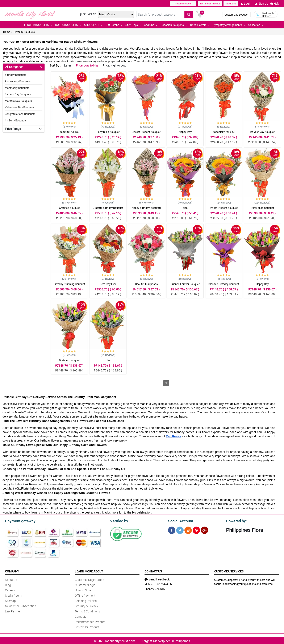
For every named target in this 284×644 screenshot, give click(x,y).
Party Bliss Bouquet (108, 132)
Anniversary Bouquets (18, 81)
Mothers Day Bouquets (18, 101)
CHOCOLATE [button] (93, 25)
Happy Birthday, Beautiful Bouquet (147, 210)
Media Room (13, 595)
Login (246, 4)
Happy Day (185, 132)
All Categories (14, 67)
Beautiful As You (69, 132)
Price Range (13, 129)
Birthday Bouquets (24, 32)
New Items (231, 3)
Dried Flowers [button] (200, 25)
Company (12, 571)
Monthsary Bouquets (17, 88)
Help (275, 4)
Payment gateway (18, 520)
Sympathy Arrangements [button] (229, 25)
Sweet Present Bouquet (147, 132)
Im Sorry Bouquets (16, 120)
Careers (10, 590)
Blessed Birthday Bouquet (224, 284)
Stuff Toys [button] (133, 25)
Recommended (183, 3)
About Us (11, 579)
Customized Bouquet (236, 15)
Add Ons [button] (151, 25)
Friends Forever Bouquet (185, 284)
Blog (8, 584)
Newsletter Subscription (21, 605)
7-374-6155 (159, 588)
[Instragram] (188, 530)
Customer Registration (89, 579)
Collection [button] (256, 25)
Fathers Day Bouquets (18, 94)
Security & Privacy (86, 605)
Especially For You (224, 132)
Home (7, 32)
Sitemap (10, 600)
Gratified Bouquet (69, 208)
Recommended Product (90, 621)
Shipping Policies (86, 600)
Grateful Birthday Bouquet (108, 208)
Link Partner (13, 611)
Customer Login (85, 584)
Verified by (118, 520)
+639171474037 (163, 583)
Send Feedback (157, 579)
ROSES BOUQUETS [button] (68, 25)
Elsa (185, 208)
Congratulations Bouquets (20, 114)
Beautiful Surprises (146, 284)
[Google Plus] (204, 530)
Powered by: (235, 520)
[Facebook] (172, 530)
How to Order (83, 590)
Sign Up (262, 4)
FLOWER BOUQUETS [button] (38, 25)
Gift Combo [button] (114, 25)
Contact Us (153, 571)
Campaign (82, 616)
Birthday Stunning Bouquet (69, 284)
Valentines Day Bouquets (20, 107)
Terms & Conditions (87, 611)
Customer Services (229, 571)
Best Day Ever (108, 284)
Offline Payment (85, 595)
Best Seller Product (210, 3)
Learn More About (89, 571)
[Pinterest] (196, 530)
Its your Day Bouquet (262, 132)
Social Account (179, 520)
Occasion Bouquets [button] (174, 25)
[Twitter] (180, 530)
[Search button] (189, 14)
